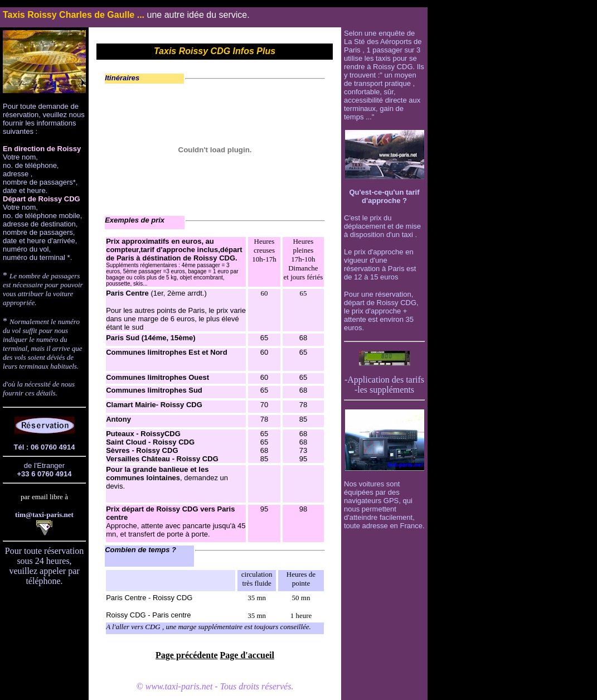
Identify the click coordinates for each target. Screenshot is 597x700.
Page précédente (187, 655)
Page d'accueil (247, 655)
